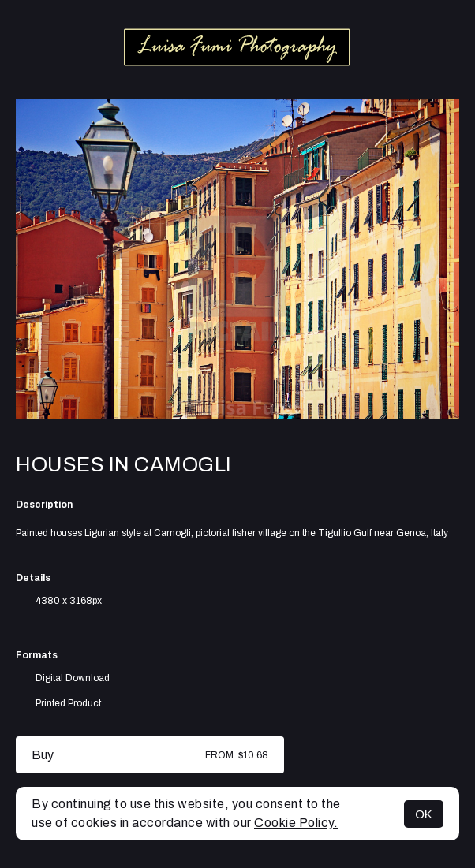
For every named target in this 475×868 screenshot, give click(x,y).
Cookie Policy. (296, 823)
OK (424, 814)
